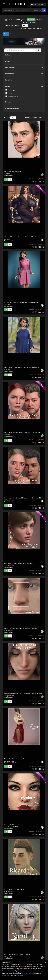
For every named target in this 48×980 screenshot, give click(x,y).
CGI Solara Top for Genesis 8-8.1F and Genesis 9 (22, 367)
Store (25, 22)
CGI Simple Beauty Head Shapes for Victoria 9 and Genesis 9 (26, 498)
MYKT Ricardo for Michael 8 (14, 889)
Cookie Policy (6, 975)
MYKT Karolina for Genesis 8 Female (17, 955)
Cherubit (9, 763)
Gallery (33, 22)
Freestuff (9, 25)
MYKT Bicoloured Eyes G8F (14, 824)
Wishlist (18, 25)
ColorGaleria (10, 176)
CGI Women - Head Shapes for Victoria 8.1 (19, 563)
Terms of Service (27, 973)
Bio (25, 25)
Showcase (13, 34)
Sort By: (34, 118)
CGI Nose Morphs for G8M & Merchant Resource (21, 628)
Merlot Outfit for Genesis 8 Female (16, 759)
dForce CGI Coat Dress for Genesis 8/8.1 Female (21, 302)
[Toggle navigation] (4, 4)
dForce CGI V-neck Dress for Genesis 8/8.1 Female (22, 237)
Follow (31, 20)
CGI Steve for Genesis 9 (13, 172)
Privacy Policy (21, 975)
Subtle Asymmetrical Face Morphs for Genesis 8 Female (24, 694)
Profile (39, 20)
